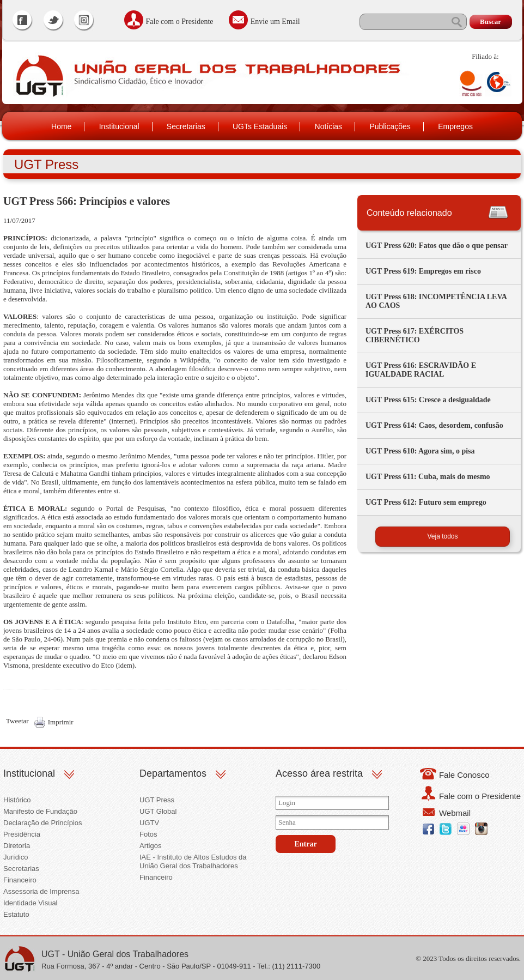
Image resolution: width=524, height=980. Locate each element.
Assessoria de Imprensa (41, 891)
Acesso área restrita (319, 773)
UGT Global (158, 811)
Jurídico (16, 857)
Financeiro (20, 880)
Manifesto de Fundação (40, 811)
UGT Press (157, 800)
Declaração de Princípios (43, 823)
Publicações (390, 126)
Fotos (148, 834)
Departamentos (173, 773)
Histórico (17, 800)
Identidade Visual (31, 903)
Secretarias (186, 126)
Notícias (329, 126)
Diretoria (17, 846)
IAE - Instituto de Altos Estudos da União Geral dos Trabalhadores (193, 861)
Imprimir (61, 722)
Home (61, 126)
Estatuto (16, 914)
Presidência (22, 834)
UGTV (149, 823)
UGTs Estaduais (260, 126)
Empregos (455, 126)
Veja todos (442, 536)
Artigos (150, 846)
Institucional (119, 126)
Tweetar (17, 721)
